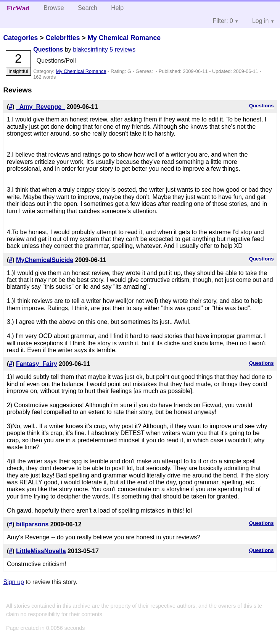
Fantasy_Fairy (37, 364)
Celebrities (63, 38)
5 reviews (122, 49)
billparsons (32, 524)
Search (88, 8)
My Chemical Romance (124, 38)
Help (117, 8)
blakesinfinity (90, 49)
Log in (261, 21)
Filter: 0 (223, 21)
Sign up (13, 582)
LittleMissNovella (41, 551)
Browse (54, 8)
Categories (20, 38)
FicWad (18, 8)
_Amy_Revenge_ (40, 107)
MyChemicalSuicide (45, 260)
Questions (48, 49)
